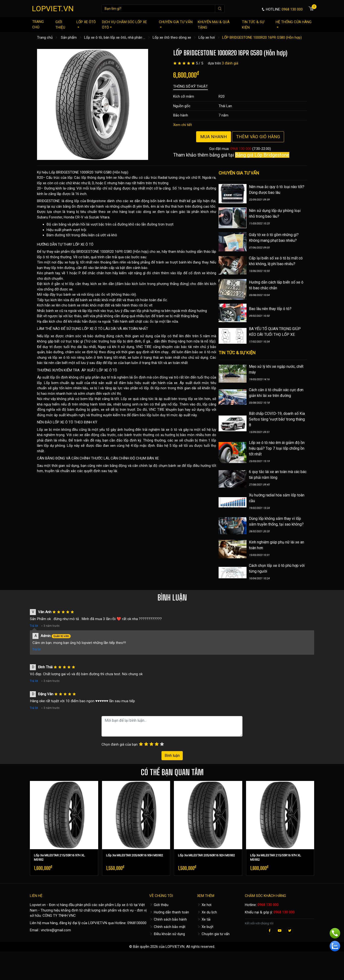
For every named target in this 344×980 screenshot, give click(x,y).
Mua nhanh (214, 137)
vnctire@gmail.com (56, 930)
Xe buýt (205, 927)
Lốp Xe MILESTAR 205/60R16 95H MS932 (134, 855)
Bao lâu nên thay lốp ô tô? (270, 309)
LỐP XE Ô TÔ (83, 244)
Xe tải (204, 919)
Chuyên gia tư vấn (176, 24)
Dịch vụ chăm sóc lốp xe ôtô (124, 25)
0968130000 (137, 923)
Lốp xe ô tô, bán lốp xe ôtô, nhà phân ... (115, 37)
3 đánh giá (230, 63)
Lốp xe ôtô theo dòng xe (172, 37)
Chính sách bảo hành (168, 919)
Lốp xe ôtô (86, 24)
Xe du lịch (207, 912)
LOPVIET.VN (53, 9)
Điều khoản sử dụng (167, 934)
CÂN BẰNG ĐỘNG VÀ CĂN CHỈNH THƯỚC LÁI (73, 458)
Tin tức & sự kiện (253, 25)
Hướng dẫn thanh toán (169, 912)
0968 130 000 (241, 149)
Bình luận (172, 756)
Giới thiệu (60, 25)
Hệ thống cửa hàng (294, 24)
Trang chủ (38, 24)
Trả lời (34, 626)
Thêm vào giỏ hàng (258, 137)
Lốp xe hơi (207, 37)
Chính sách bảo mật (167, 927)
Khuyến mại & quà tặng (214, 25)
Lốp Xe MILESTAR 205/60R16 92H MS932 (206, 855)
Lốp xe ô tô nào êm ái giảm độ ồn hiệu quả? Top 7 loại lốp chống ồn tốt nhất (277, 448)
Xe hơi (204, 905)
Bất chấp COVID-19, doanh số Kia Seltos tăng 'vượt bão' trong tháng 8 (277, 419)
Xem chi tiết (183, 125)
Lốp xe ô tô (124, 905)
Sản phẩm (69, 37)
